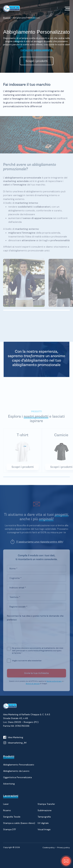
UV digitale (43, 823)
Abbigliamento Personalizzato (19, 765)
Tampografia (44, 817)
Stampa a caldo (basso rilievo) (19, 823)
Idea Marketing (15, 737)
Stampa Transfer (46, 804)
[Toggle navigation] (67, 9)
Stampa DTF (10, 829)
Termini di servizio (33, 685)
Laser (6, 804)
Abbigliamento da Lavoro (16, 771)
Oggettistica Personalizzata (17, 777)
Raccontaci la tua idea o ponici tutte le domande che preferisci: (35, 619)
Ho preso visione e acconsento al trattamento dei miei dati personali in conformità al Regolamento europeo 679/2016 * (38, 650)
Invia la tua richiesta (36, 675)
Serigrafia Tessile (12, 817)
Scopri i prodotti (23, 468)
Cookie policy (49, 848)
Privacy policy (64, 848)
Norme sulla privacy (54, 683)
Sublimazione (45, 810)
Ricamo (7, 810)
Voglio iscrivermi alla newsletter (27, 662)
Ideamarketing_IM (17, 743)
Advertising (9, 784)
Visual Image (44, 829)
